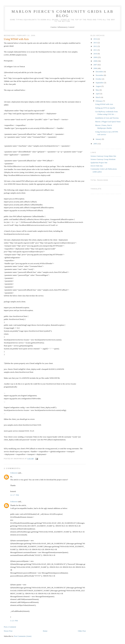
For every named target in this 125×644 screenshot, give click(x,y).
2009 (96, 57)
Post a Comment (10, 627)
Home (45, 631)
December (100, 72)
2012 (96, 46)
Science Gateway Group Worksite (103, 159)
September (100, 83)
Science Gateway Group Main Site (103, 156)
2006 (96, 68)
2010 (96, 54)
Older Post (82, 631)
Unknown (14, 473)
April (98, 94)
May (98, 90)
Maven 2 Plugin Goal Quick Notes (108, 122)
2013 (96, 43)
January (99, 139)
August (99, 86)
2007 (96, 65)
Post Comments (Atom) (23, 636)
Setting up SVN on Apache (105, 108)
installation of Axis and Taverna (107, 118)
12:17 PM (15, 495)
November (100, 75)
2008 (96, 61)
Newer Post (8, 631)
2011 (96, 50)
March (98, 97)
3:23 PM (14, 621)
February (99, 101)
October (99, 79)
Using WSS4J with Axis (104, 104)
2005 (96, 144)
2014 (96, 39)
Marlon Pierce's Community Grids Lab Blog (63, 14)
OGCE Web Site (97, 166)
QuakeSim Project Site (99, 163)
